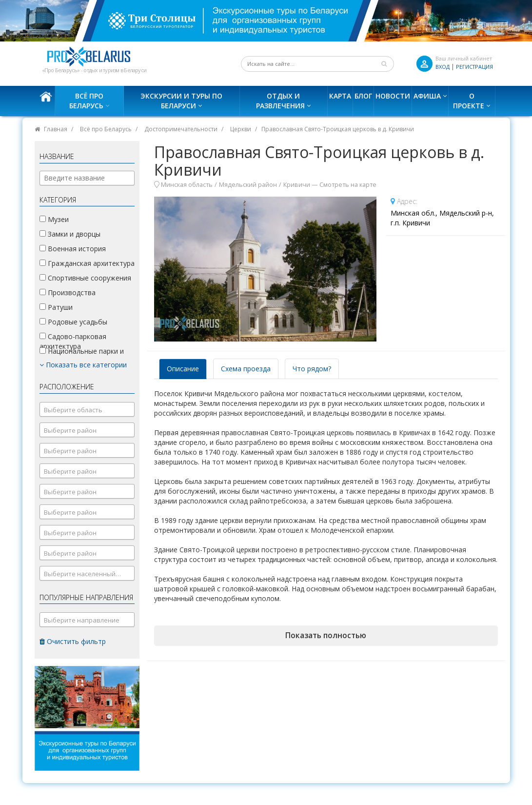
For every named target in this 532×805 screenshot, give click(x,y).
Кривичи (297, 185)
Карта (340, 96)
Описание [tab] (183, 369)
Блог (363, 96)
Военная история (73, 249)
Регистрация (474, 67)
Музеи (54, 219)
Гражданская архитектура (87, 263)
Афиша (427, 96)
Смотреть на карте (348, 185)
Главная (56, 129)
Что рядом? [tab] (312, 369)
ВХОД (443, 67)
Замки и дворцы (70, 234)
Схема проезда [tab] (246, 369)
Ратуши (56, 307)
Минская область (187, 185)
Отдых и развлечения (280, 101)
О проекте (469, 101)
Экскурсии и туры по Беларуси (181, 101)
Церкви (241, 129)
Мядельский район (248, 185)
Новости (393, 96)
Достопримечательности (181, 129)
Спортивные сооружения (85, 278)
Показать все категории (83, 365)
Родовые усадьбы (73, 322)
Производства (68, 292)
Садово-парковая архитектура (73, 341)
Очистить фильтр (73, 641)
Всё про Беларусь (86, 101)
